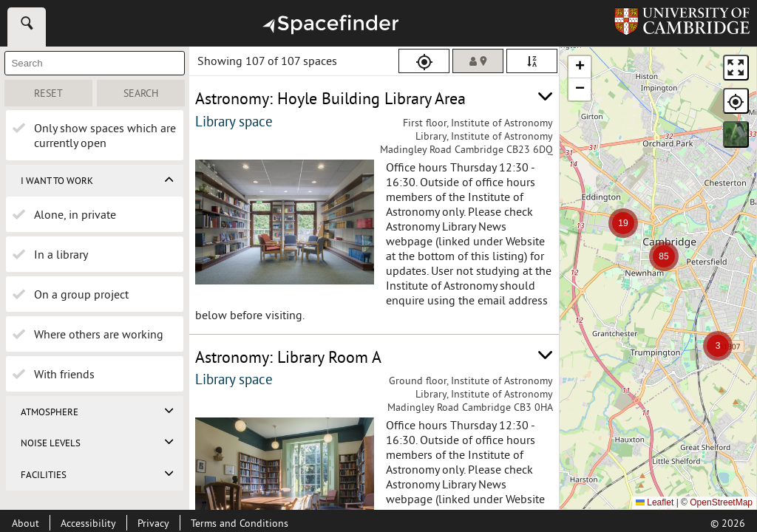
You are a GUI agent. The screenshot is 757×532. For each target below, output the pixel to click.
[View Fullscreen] (736, 68)
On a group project (81, 294)
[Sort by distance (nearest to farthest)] (478, 61)
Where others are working (99, 334)
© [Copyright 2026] (728, 523)
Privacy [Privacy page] (153, 523)
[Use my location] (424, 61)
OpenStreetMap (721, 502)
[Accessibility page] (88, 523)
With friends (64, 374)
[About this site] (26, 523)
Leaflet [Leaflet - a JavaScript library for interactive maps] (655, 502)
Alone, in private (75, 214)
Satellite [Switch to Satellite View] (737, 134)
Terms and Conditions (240, 523)
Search (154, 93)
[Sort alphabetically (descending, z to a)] (532, 61)
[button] (718, 346)
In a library (61, 254)
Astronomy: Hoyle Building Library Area (330, 98)
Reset (63, 93)
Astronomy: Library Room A (288, 357)
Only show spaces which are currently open (105, 135)
